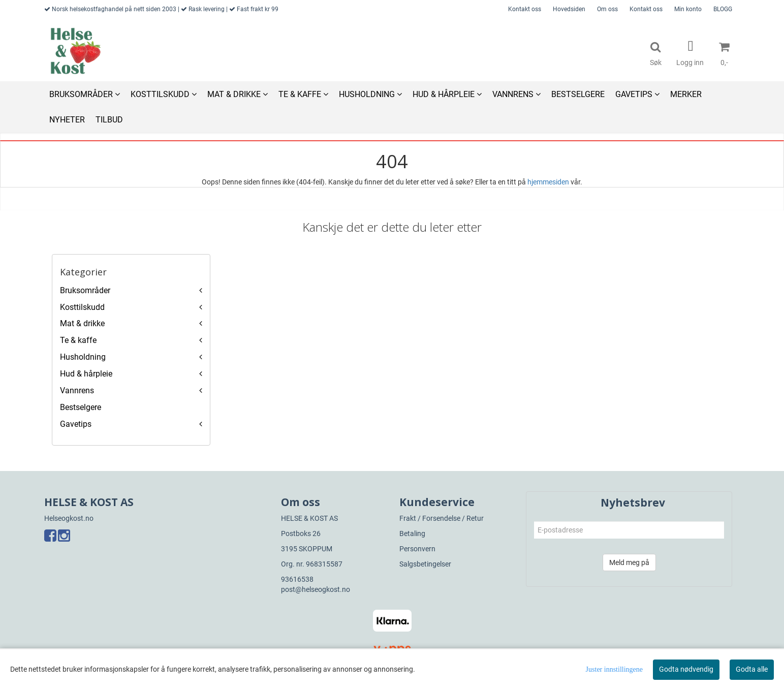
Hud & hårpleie (86, 374)
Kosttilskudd (82, 307)
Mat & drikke (82, 323)
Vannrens (77, 390)
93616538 (297, 579)
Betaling (412, 534)
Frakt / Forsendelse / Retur (442, 518)
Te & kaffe (78, 340)
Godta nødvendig (686, 669)
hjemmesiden (548, 182)
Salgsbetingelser (425, 564)
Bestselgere (81, 407)
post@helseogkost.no (316, 589)
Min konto (688, 9)
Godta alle (752, 669)
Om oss (607, 9)
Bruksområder (85, 290)
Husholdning (83, 357)
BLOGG (723, 9)
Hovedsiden (569, 9)
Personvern (417, 549)
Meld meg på (629, 562)
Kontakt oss (525, 9)
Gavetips (76, 424)
